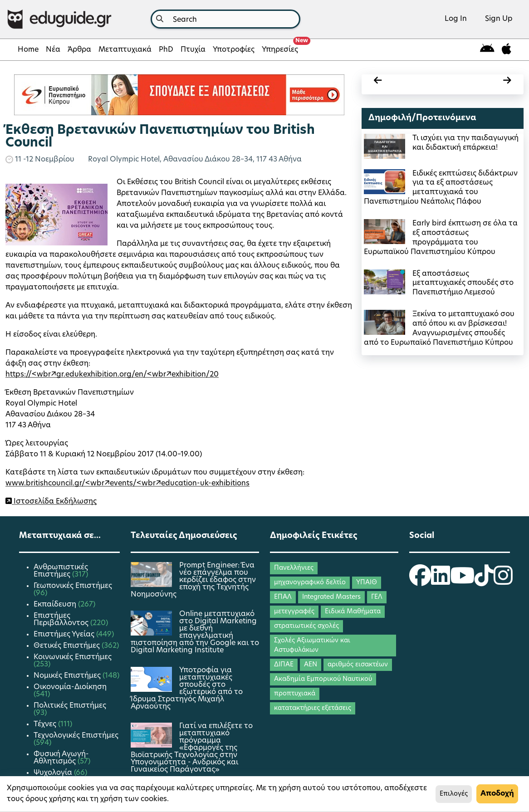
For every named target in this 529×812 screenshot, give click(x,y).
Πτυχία (193, 50)
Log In (456, 19)
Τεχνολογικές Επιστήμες (76, 736)
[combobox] (225, 19)
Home (28, 50)
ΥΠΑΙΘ (367, 583)
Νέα (53, 50)
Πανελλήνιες (294, 568)
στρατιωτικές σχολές (306, 626)
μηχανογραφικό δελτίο (310, 583)
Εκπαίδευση (56, 605)
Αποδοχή (497, 794)
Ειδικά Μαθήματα (353, 612)
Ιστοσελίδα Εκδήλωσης (54, 502)
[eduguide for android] (487, 50)
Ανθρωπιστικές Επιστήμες (61, 571)
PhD (166, 50)
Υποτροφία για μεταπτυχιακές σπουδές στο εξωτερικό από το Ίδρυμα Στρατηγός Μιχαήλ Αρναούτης (187, 689)
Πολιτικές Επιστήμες (70, 706)
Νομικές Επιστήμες (68, 676)
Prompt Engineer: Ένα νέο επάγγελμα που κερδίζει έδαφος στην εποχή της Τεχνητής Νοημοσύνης (193, 580)
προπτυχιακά (295, 694)
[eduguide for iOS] (507, 50)
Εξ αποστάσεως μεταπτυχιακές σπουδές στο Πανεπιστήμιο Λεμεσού (463, 284)
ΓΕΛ (377, 597)
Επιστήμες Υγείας (65, 635)
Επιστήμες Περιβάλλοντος (62, 620)
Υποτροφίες (234, 50)
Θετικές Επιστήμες (68, 646)
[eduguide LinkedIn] (441, 582)
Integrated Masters (331, 597)
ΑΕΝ (311, 665)
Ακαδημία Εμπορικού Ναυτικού (323, 679)
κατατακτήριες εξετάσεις (313, 708)
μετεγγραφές (294, 612)
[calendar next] (480, 82)
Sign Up (499, 19)
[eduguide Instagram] (503, 582)
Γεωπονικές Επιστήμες (73, 586)
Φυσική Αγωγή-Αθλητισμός (61, 758)
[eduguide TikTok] (484, 582)
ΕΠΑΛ (283, 597)
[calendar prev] (406, 82)
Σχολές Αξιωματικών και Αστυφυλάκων (312, 646)
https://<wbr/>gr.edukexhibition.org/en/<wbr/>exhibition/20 (112, 375)
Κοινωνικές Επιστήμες (73, 657)
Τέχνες (46, 724)
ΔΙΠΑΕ (284, 665)
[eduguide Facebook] (420, 582)
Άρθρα (79, 50)
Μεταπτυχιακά (125, 50)
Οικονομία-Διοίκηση (70, 687)
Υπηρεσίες (282, 47)
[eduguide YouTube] (462, 582)
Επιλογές (454, 794)
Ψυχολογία (54, 773)
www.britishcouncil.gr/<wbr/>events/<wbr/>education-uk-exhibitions (127, 484)
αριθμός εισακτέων (358, 665)
